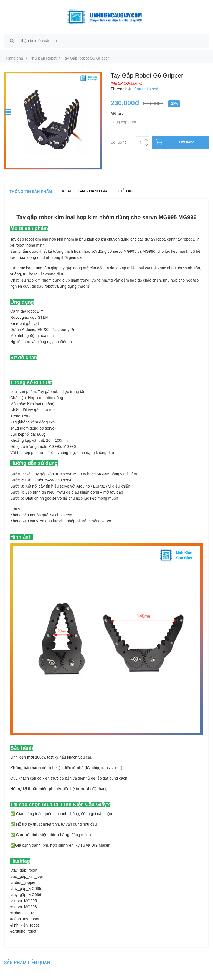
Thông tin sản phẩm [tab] (31, 192)
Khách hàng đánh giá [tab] (85, 191)
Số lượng (119, 141)
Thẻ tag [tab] (125, 191)
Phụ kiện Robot (43, 58)
